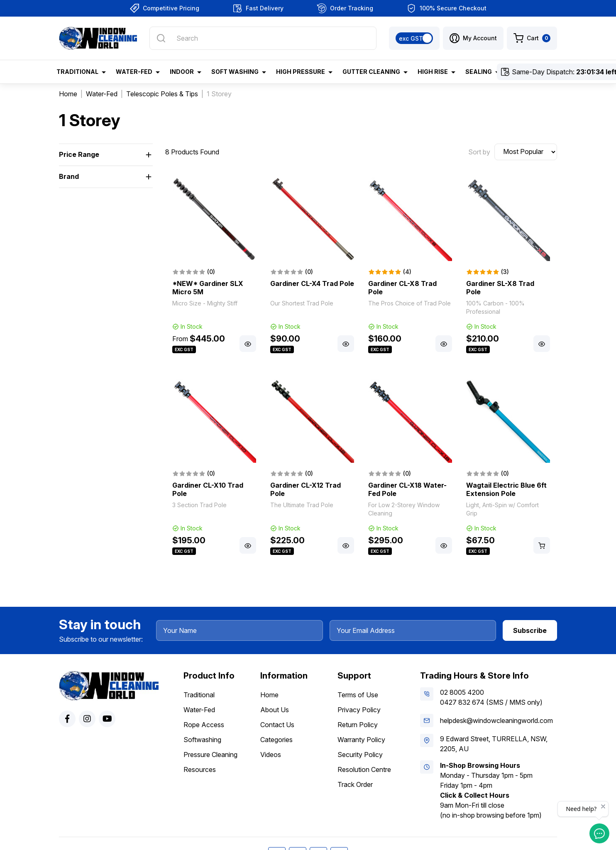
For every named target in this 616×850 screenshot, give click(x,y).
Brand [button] (69, 176)
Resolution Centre (364, 769)
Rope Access (204, 725)
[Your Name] (240, 630)
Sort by (479, 152)
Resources (200, 769)
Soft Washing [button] (235, 72)
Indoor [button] (182, 72)
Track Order (355, 784)
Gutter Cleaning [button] (371, 72)
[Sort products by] (526, 152)
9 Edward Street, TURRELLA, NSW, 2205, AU (494, 744)
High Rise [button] (433, 72)
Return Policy (358, 725)
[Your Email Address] (413, 630)
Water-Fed (199, 710)
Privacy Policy (359, 710)
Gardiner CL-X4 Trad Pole (312, 283)
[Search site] (161, 38)
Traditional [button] (77, 72)
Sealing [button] (479, 72)
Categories (276, 740)
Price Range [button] (79, 154)
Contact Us (277, 725)
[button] (473, 38)
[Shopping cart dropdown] (532, 38)
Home (269, 695)
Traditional (199, 695)
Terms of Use (358, 695)
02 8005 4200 (462, 692)
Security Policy (360, 755)
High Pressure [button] (301, 72)
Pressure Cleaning (210, 755)
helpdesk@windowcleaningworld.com (496, 721)
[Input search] (263, 38)
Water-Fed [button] (134, 72)
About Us (275, 710)
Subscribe (530, 630)
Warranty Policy (361, 740)
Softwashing (202, 740)
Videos (271, 755)
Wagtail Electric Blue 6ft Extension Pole (506, 489)
